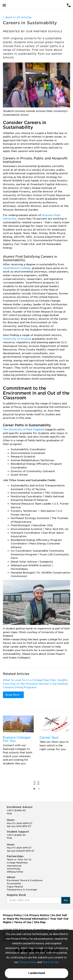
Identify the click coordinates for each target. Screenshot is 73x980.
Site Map (40, 922)
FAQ (9, 814)
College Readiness (17, 863)
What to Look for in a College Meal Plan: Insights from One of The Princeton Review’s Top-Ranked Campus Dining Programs (35, 684)
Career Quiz (49, 737)
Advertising (13, 869)
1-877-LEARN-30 (16, 810)
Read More (13, 695)
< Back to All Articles (17, 17)
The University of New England (23, 429)
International (14, 866)
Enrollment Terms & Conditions (25, 880)
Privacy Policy (28, 962)
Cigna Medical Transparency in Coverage (22, 888)
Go (66, 900)
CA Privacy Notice (37, 915)
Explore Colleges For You (17, 739)
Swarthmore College (17, 268)
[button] (34, 789)
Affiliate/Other (15, 872)
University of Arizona (17, 339)
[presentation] (35, 783)
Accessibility (14, 884)
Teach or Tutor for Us (19, 859)
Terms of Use (50, 962)
